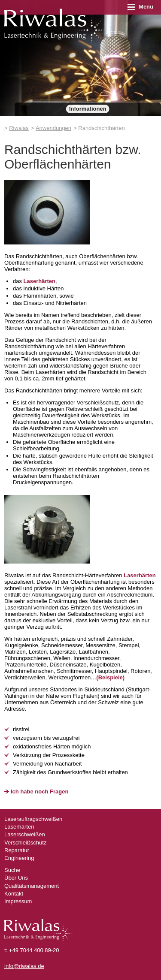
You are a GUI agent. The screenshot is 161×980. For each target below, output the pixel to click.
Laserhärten (39, 281)
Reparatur (17, 850)
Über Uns (16, 878)
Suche (12, 870)
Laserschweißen (25, 834)
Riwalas (19, 128)
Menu (140, 7)
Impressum (18, 901)
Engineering (19, 858)
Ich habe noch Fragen (39, 792)
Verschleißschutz (25, 843)
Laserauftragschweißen (33, 819)
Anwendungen (53, 128)
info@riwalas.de (24, 966)
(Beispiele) (110, 677)
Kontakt (14, 894)
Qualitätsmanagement (32, 886)
